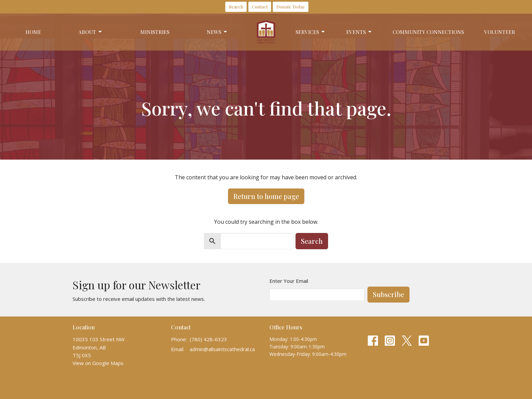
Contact (260, 7)
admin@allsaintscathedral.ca (222, 349)
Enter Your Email (289, 281)
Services (311, 32)
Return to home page (266, 196)
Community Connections (428, 32)
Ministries (155, 32)
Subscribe (388, 294)
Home (33, 32)
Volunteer (500, 32)
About (91, 32)
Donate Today (291, 7)
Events (359, 32)
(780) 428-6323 (208, 339)
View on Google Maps (98, 363)
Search (236, 7)
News (217, 32)
